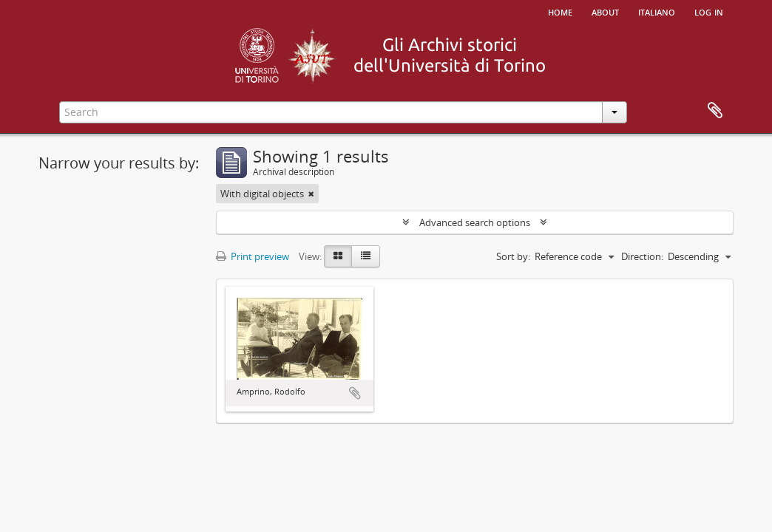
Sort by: (513, 256)
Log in (709, 11)
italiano (657, 11)
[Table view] (366, 256)
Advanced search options (475, 222)
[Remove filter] (311, 194)
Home (560, 11)
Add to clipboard (355, 393)
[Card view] (338, 256)
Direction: (642, 256)
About (605, 11)
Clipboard (715, 111)
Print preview (253, 256)
